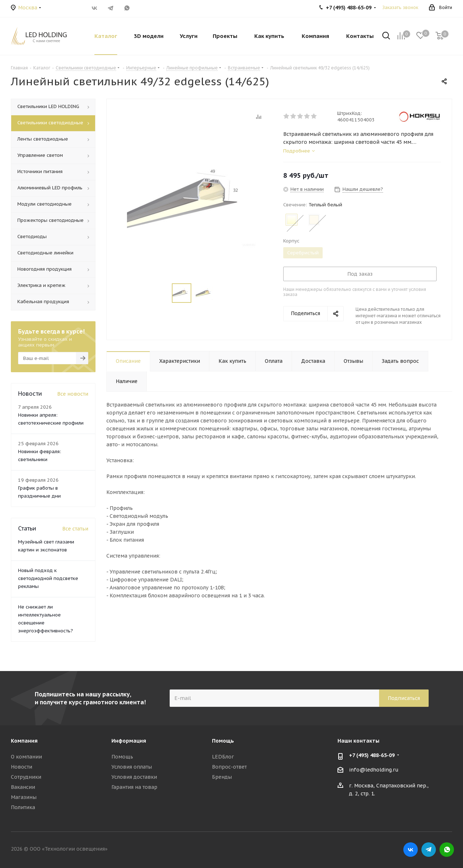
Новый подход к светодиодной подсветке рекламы (48, 578)
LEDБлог (223, 757)
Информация (129, 741)
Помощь (122, 757)
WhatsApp (127, 8)
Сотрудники (26, 777)
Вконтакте (94, 8)
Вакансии (23, 787)
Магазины (24, 797)
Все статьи (75, 529)
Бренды (222, 777)
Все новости (73, 394)
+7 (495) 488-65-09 (372, 755)
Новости (22, 767)
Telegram (111, 8)
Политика (23, 807)
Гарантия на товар (134, 787)
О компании (26, 757)
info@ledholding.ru (374, 770)
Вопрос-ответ (229, 767)
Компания (24, 741)
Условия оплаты (132, 767)
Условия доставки (134, 777)
